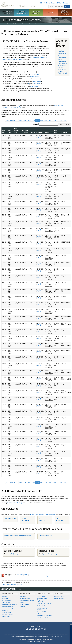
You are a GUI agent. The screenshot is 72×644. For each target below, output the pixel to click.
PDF (38, 137)
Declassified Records (43, 606)
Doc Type (48, 132)
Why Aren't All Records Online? (43, 613)
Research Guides (43, 593)
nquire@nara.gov (14, 554)
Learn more (55, 641)
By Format (5, 598)
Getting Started (41, 596)
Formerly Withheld (25, 131)
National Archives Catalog (10, 604)
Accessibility (20, 637)
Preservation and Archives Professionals (27, 601)
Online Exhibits (6, 616)
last (65, 120)
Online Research (9, 593)
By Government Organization (7, 601)
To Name (64, 132)
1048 (54, 120)
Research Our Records (7, 13)
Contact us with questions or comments (13, 584)
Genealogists (23, 596)
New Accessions (59, 598)
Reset (68, 124)
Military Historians (25, 598)
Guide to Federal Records (44, 604)
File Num (56, 131)
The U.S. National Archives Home (18, 5)
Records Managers (25, 604)
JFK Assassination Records (29, 24)
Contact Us (67, 3)
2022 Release (42, 520)
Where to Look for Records (42, 609)
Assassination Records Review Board (62, 71)
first (7, 120)
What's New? (59, 593)
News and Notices (59, 596)
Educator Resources (36, 13)
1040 (21, 120)
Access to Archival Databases (8, 610)
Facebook (27, 629)
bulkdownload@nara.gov (15, 503)
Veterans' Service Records (22, 13)
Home (4, 24)
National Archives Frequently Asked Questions (42, 600)
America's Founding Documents (65, 13)
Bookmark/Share (57, 3)
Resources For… (26, 593)
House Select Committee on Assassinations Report (63, 64)
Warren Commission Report (62, 58)
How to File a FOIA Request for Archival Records (45, 616)
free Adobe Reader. (23, 574)
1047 (50, 120)
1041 (25, 120)
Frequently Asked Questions (17, 536)
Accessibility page (46, 576)
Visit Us (50, 13)
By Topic (5, 596)
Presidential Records (8, 607)
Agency (32, 132)
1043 (33, 120)
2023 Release (25, 520)
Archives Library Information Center (8, 613)
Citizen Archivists (45, 3)
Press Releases (46, 536)
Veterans (22, 607)
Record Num (10, 131)
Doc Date (39, 132)
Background (62, 53)
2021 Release (60, 520)
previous (13, 120)
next (61, 120)
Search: (36, 124)
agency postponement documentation (42, 514)
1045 (42, 120)
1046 (46, 120)
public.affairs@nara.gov (51, 554)
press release (32, 72)
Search (67, 6)
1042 (29, 120)
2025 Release (10, 519)
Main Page (61, 51)
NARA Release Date (17, 130)
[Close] (70, 627)
